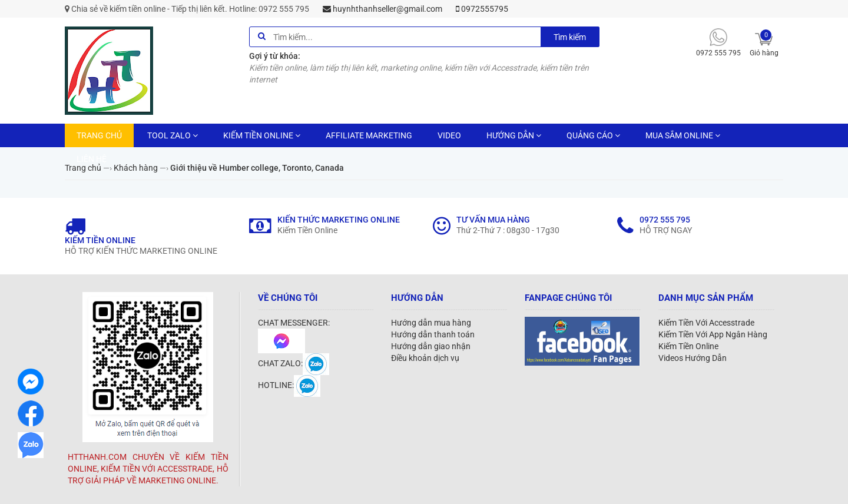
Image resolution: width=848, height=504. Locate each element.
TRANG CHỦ (99, 135)
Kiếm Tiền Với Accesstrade (706, 323)
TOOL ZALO (173, 135)
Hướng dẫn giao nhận (431, 346)
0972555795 (482, 9)
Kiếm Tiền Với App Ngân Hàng (713, 334)
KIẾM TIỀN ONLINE (262, 135)
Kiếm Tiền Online (688, 346)
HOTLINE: (289, 385)
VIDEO (449, 135)
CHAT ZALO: (294, 363)
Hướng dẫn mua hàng (431, 323)
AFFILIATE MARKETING (369, 135)
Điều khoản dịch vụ (425, 358)
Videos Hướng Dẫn (693, 358)
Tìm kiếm (570, 37)
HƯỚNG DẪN (514, 135)
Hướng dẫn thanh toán (433, 334)
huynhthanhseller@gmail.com (382, 9)
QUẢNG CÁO (593, 135)
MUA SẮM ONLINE (683, 135)
